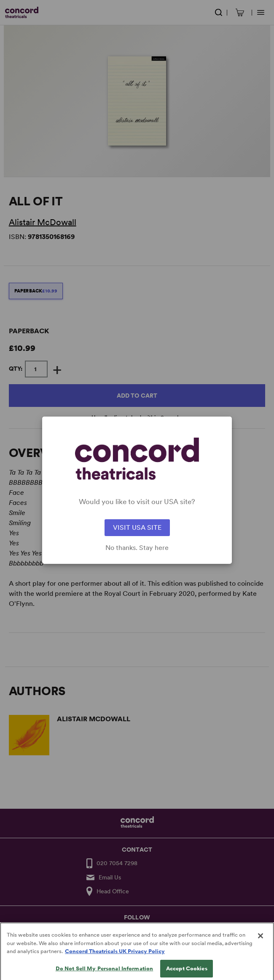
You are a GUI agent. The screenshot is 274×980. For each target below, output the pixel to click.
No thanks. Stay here (137, 548)
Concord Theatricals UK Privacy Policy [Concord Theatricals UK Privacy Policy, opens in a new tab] (115, 957)
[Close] (261, 942)
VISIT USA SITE (137, 527)
